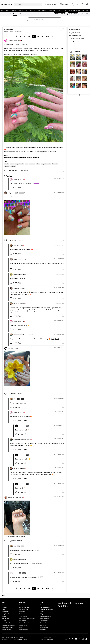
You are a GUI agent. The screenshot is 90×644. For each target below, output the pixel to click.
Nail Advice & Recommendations (12, 158)
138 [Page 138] (38, 36)
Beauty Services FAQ (45, 618)
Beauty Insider (23, 605)
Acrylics (7, 164)
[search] (28, 4)
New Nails (55, 164)
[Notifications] (82, 14)
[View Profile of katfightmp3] (13, 193)
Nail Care (30, 158)
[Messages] (87, 14)
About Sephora (5, 605)
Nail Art (24, 158)
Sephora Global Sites (7, 623)
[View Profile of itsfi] (16, 304)
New (2, 10)
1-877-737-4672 (47, 638)
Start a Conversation (60, 14)
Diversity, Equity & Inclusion (8, 625)
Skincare (21, 10)
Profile (10, 14)
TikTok (86, 639)
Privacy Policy (5, 639)
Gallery (20, 14)
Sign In (77, 4)
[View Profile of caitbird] (17, 259)
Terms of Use (13, 639)
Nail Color (36, 158)
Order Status (22, 612)
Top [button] (4, 596)
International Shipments (45, 616)
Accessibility (43, 630)
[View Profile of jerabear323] (13, 497)
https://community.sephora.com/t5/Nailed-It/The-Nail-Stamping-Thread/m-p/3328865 (30, 152)
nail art (38, 164)
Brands (7, 10)
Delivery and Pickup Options (47, 609)
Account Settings (23, 616)
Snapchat (83, 639)
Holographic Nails (19, 164)
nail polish (44, 164)
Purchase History (23, 614)
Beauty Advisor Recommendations (27, 618)
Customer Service (44, 605)
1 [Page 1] (20, 36)
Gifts (66, 10)
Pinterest (80, 639)
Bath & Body (52, 10)
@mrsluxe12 (29, 184)
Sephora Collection (75, 10)
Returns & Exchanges (45, 607)
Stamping (13, 166)
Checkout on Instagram (7, 627)
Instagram (66, 639)
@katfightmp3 (14, 250)
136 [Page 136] (29, 36)
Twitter (73, 639)
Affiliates (4, 616)
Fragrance (32, 10)
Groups (15, 14)
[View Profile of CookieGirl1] (19, 275)
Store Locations (44, 623)
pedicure (7, 166)
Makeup (14, 10)
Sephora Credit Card (24, 607)
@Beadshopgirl (28, 148)
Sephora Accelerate (6, 630)
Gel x (12, 164)
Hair (26, 10)
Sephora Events (5, 618)
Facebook (69, 639)
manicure (32, 164)
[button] (34, 99)
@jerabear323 (14, 550)
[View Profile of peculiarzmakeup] (20, 335)
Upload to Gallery (73, 14)
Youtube (76, 639)
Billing (41, 614)
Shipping (42, 612)
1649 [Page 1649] (48, 36)
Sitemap (26, 639)
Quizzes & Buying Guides (25, 623)
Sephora (6, 4)
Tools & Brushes (42, 10)
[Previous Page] (16, 36)
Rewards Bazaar (23, 625)
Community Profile (24, 609)
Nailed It (11, 29)
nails (49, 164)
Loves (21, 627)
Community (3, 14)
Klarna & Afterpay (44, 627)
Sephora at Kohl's (44, 621)
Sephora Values (5, 612)
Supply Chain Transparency (8, 614)
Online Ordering (44, 625)
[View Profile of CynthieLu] (18, 288)
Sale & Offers (86, 10)
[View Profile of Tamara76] (13, 40)
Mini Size (60, 10)
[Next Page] (52, 36)
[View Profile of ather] (17, 246)
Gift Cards (4, 621)
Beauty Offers (22, 621)
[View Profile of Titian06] (17, 179)
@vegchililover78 (17, 50)
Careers (4, 609)
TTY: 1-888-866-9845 (48, 639)
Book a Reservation (24, 630)
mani (27, 164)
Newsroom (4, 607)
